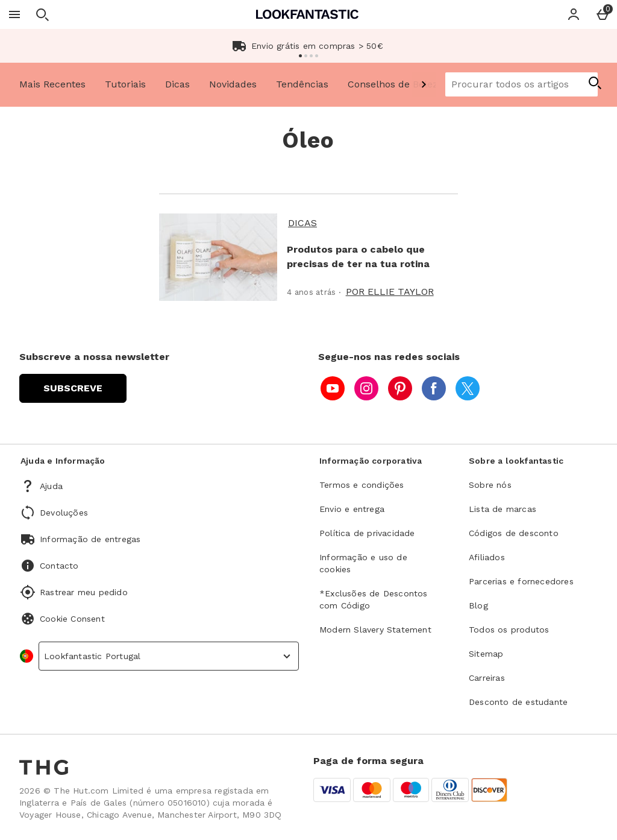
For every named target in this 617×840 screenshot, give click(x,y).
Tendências (302, 84)
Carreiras (487, 678)
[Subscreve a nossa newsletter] (73, 388)
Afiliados (487, 557)
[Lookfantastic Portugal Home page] (307, 14)
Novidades (233, 84)
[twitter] (468, 388)
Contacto (59, 566)
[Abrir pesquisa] (42, 14)
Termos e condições (362, 485)
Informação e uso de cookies (363, 563)
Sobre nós (490, 485)
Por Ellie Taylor (390, 292)
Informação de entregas (90, 539)
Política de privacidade (367, 533)
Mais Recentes (52, 84)
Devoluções (64, 513)
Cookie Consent (72, 619)
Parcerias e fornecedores (521, 581)
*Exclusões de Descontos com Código (374, 599)
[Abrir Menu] (14, 14)
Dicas (177, 84)
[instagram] (366, 388)
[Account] (574, 14)
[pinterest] (400, 388)
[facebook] (434, 388)
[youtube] (333, 388)
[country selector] (169, 656)
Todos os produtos (509, 630)
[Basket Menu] (603, 14)
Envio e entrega (352, 509)
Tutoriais (125, 84)
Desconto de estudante (518, 702)
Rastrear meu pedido (84, 592)
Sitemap (486, 654)
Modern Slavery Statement (375, 630)
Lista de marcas (503, 509)
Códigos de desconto (514, 533)
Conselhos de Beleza (396, 84)
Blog (478, 605)
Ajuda (51, 486)
